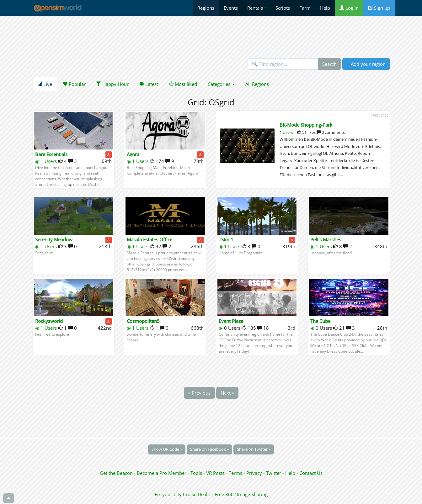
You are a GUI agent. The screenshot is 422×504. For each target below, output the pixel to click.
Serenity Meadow (54, 239)
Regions (206, 8)
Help (325, 8)
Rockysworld (49, 321)
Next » (227, 393)
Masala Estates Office (150, 239)
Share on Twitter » (254, 449)
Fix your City (168, 494)
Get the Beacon (116, 473)
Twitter (274, 473)
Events (231, 8)
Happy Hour (112, 84)
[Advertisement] (211, 37)
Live (45, 84)
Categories (221, 84)
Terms (236, 473)
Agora (133, 154)
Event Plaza (231, 321)
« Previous (199, 393)
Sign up (379, 8)
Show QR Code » (167, 449)
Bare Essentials (51, 154)
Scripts (283, 8)
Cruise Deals (196, 494)
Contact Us (311, 473)
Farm (305, 8)
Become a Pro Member (162, 473)
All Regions (257, 84)
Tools (197, 473)
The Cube (320, 321)
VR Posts (216, 473)
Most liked (183, 84)
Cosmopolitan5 (143, 321)
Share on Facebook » (209, 449)
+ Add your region (366, 64)
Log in (349, 8)
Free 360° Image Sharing (241, 494)
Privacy (254, 473)
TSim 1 (226, 239)
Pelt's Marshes (326, 239)
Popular (74, 84)
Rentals (257, 8)
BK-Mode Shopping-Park (306, 125)
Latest (149, 84)
